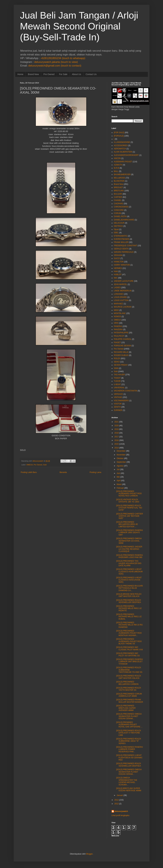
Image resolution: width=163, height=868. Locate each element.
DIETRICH (118, 226)
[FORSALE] (119, 136)
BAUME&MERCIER (122, 174)
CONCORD (119, 210)
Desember (121, 451)
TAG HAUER (119, 375)
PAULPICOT (119, 336)
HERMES (118, 268)
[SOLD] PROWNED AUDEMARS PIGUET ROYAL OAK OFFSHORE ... (129, 725)
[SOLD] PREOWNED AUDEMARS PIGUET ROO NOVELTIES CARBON (129, 494)
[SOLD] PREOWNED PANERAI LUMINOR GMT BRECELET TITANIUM (129, 662)
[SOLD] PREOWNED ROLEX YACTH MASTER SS (129, 689)
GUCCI (117, 258)
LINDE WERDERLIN (123, 291)
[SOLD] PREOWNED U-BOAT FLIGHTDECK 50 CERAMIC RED (129, 758)
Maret (119, 484)
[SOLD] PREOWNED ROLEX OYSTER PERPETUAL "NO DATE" (129, 508)
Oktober (120, 458)
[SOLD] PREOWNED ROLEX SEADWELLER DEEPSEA (129, 601)
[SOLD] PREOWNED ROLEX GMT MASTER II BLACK (129, 677)
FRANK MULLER (121, 242)
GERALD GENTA (121, 249)
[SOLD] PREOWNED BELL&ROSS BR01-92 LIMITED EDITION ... (127, 524)
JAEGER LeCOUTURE (124, 281)
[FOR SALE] (119, 133)
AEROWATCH (120, 149)
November (121, 455)
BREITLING (119, 191)
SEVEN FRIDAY (121, 365)
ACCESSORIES (121, 146)
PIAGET (117, 342)
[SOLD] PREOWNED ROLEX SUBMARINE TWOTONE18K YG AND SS (129, 670)
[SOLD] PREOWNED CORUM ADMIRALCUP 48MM (129, 695)
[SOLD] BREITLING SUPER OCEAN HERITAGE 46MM (129, 789)
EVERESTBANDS (122, 239)
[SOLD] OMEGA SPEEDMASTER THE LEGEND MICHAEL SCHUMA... (127, 781)
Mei (118, 477)
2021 (117, 422)
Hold (116, 271)
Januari (120, 795)
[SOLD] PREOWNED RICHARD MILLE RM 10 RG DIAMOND (129, 625)
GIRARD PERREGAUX (124, 252)
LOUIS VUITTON (121, 300)
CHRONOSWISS (121, 207)
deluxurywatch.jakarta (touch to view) (56, 62)
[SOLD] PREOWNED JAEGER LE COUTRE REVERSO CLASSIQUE (129, 549)
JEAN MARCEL (121, 284)
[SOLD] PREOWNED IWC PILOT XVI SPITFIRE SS (128, 654)
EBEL (116, 233)
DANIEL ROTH (120, 216)
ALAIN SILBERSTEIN (123, 152)
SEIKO (117, 362)
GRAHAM (118, 255)
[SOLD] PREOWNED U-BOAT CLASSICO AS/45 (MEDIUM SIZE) (129, 572)
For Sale (63, 74)
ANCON (117, 158)
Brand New (33, 74)
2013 (117, 800)
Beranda (63, 472)
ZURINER (118, 410)
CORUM (117, 213)
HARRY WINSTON (122, 265)
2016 (117, 440)
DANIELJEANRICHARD (124, 220)
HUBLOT (118, 275)
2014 (117, 448)
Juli (118, 469)
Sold (45, 465)
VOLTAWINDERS (121, 401)
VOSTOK (118, 404)
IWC (116, 278)
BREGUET (119, 187)
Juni (118, 473)
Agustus (120, 466)
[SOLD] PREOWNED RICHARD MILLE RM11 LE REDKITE (129, 608)
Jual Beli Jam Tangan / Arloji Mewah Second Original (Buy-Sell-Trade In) (79, 26)
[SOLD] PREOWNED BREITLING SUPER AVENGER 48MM (126, 708)
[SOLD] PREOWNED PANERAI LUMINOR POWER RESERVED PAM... (129, 749)
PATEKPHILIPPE (121, 333)
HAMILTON (119, 262)
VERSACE (118, 394)
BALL (116, 171)
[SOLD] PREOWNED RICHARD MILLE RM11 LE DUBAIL (129, 617)
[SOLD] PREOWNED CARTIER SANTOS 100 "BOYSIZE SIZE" (129, 516)
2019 (117, 429)
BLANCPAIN (119, 181)
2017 (117, 437)
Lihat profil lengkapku (120, 815)
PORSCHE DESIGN (123, 346)
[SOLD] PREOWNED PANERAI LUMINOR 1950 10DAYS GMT (129, 533)
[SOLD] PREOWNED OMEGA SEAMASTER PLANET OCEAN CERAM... (129, 716)
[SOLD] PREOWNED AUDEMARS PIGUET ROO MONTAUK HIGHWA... (129, 633)
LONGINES (119, 294)
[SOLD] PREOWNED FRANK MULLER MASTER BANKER (130, 701)
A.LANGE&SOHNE (122, 142)
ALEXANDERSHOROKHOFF (126, 155)
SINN (116, 368)
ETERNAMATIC (121, 236)
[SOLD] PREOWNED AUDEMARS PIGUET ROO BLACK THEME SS (129, 641)
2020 (117, 426)
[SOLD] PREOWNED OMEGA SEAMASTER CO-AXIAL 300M (129, 541)
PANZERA (118, 329)
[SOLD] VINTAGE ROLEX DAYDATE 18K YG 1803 (128, 501)
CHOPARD (119, 204)
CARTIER (118, 197)
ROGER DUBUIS (121, 355)
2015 (117, 444)
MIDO (116, 310)
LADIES (117, 288)
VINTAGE (118, 397)
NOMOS (117, 317)
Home (20, 74)
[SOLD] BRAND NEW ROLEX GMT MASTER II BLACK (129, 595)
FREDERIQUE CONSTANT (126, 246)
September (121, 462)
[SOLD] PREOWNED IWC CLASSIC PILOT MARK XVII (129, 648)
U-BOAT (117, 384)
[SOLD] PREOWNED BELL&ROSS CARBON (127, 683)
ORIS (116, 323)
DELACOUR (119, 223)
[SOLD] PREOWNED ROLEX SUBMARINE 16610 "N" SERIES (129, 741)
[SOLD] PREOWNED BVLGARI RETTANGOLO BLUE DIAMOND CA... (129, 588)
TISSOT (117, 378)
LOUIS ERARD (120, 297)
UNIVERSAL (119, 388)
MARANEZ (119, 304)
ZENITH (117, 407)
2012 (117, 804)
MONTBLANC (120, 313)
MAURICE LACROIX (123, 307)
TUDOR (117, 381)
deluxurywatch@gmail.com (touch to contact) (55, 66)
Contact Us (91, 74)
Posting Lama (95, 472)
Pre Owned (49, 74)
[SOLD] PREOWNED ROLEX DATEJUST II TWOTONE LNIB (129, 733)
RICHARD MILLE (121, 352)
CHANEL (118, 200)
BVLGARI (118, 194)
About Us (77, 74)
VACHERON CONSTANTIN (126, 391)
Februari (120, 488)
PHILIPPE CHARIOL (123, 339)
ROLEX (117, 358)
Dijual (116, 229)
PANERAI (118, 326)
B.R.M (117, 168)
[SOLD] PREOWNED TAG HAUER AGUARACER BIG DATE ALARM (129, 563)
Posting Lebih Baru (29, 472)
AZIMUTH (118, 165)
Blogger (89, 854)
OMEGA (30, 465)
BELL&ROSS (120, 178)
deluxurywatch (121, 811)
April (119, 481)
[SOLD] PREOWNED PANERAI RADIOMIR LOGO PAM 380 (129, 556)
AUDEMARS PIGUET (123, 162)
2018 (117, 433)
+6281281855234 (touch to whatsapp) (63, 58)
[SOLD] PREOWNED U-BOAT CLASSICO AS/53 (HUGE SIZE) (129, 580)
